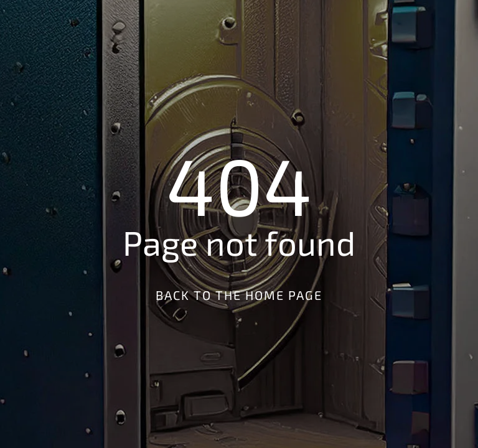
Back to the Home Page (239, 295)
